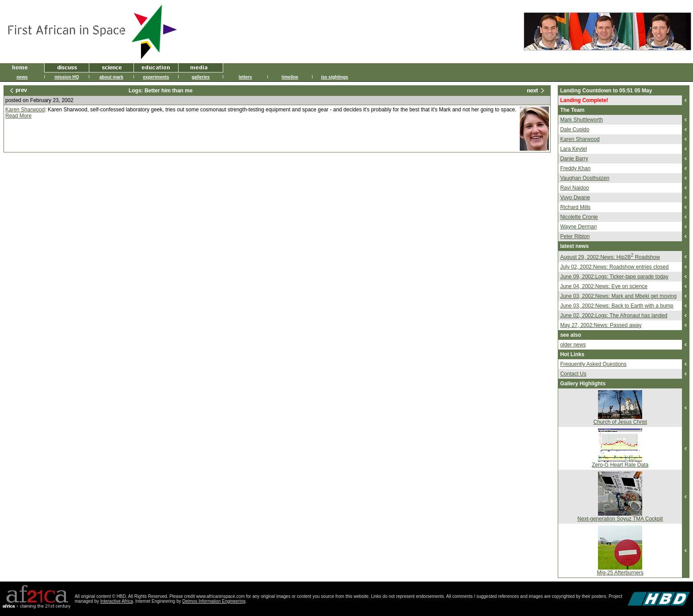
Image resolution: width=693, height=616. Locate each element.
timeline (290, 77)
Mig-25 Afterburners (620, 573)
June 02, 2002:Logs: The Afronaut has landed (614, 316)
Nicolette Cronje (579, 217)
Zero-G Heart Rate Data (620, 465)
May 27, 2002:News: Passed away (601, 325)
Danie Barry (574, 159)
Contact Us (573, 374)
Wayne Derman (578, 227)
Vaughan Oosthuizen (584, 178)
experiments (156, 77)
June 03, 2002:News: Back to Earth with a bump (617, 306)
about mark (111, 77)
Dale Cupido (575, 129)
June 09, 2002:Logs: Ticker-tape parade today (614, 277)
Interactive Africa (117, 601)
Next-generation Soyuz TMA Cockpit (620, 519)
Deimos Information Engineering (214, 601)
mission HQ (67, 77)
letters (245, 77)
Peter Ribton (575, 236)
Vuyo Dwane (575, 198)
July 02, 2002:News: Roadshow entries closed (614, 267)
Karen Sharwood (25, 110)
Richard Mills (575, 207)
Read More (18, 116)
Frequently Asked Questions (593, 364)
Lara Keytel (573, 149)
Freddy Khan (575, 168)
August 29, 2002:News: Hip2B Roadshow (610, 257)
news (22, 77)
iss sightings (334, 77)
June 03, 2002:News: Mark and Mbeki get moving (618, 296)
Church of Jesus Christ (620, 422)
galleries (201, 77)
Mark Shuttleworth (581, 120)
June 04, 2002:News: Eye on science (604, 286)
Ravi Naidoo (574, 188)
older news (573, 345)
